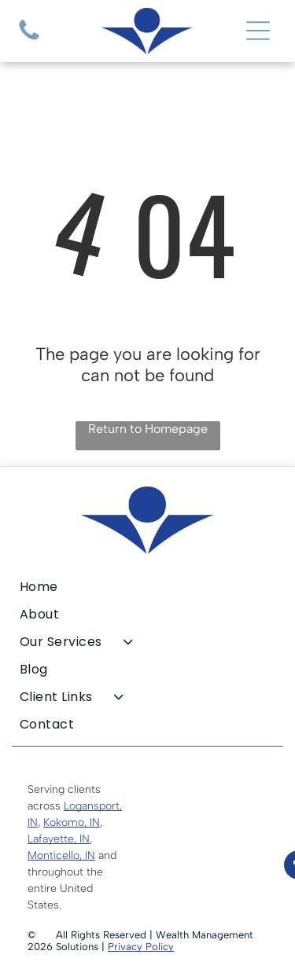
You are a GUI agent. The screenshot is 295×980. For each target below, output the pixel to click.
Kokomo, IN (72, 822)
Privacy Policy (141, 947)
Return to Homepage (148, 429)
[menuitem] (147, 587)
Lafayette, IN (59, 839)
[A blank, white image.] (29, 40)
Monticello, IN (61, 855)
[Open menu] (258, 31)
